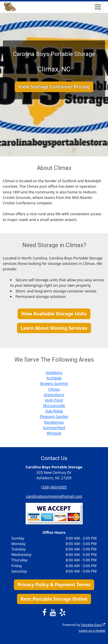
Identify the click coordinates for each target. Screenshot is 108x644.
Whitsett (54, 433)
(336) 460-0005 (54, 487)
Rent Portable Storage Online (54, 599)
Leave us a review (92, 630)
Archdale (54, 378)
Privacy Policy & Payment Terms (54, 585)
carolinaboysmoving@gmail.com (54, 496)
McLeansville (54, 406)
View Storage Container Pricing (54, 87)
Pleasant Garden (54, 416)
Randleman (54, 422)
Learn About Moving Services (54, 328)
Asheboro (54, 373)
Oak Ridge (54, 411)
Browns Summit (54, 383)
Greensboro (54, 395)
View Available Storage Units (54, 314)
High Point (54, 400)
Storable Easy (93, 625)
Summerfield (54, 428)
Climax (54, 389)
